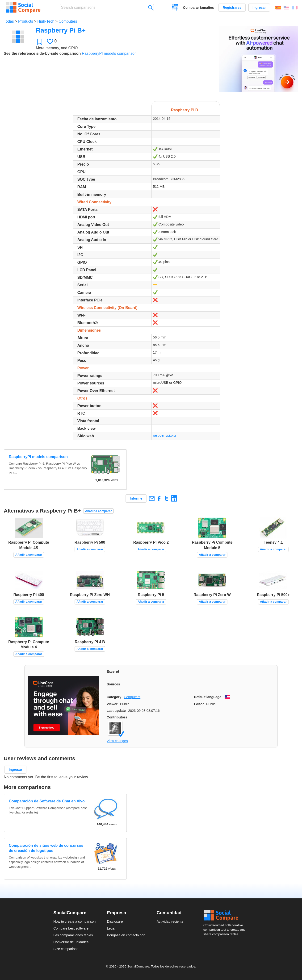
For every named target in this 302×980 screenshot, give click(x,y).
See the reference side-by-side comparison (42, 53)
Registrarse (232, 8)
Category (114, 697)
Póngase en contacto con (126, 935)
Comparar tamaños (199, 8)
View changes (117, 741)
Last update (116, 711)
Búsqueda (150, 7)
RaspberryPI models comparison (109, 53)
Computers (68, 21)
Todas (9, 21)
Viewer (112, 704)
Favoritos (40, 42)
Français (295, 8)
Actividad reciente (170, 922)
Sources (113, 684)
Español (278, 8)
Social (226, 915)
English (286, 8)
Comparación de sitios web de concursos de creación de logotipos (46, 848)
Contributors (117, 717)
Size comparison (66, 949)
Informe (136, 498)
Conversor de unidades (71, 942)
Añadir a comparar (98, 511)
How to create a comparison (74, 922)
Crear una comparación (175, 8)
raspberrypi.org (164, 435)
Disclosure (115, 922)
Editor (199, 704)
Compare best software (71, 928)
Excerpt (113, 671)
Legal (111, 928)
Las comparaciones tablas (73, 935)
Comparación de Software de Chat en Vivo (47, 801)
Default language (208, 697)
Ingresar (259, 8)
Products (26, 21)
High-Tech (46, 21)
